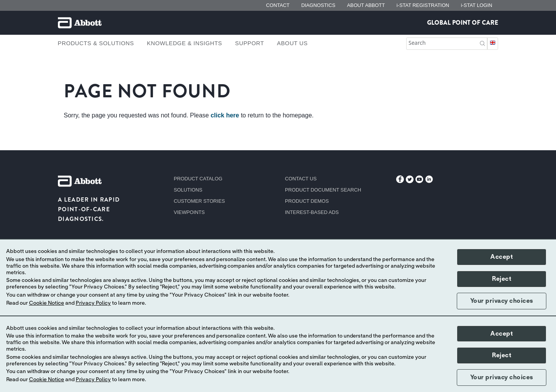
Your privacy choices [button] (502, 301)
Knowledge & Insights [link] (184, 43)
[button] (482, 43)
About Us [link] (292, 43)
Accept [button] (502, 257)
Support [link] (250, 43)
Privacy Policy (93, 303)
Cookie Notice (47, 303)
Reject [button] (502, 279)
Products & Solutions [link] (96, 43)
